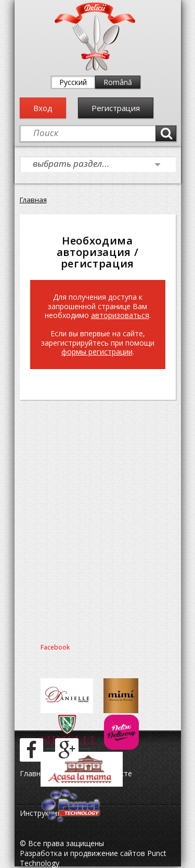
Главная (33, 200)
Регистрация (116, 108)
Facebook (55, 647)
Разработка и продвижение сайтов (82, 853)
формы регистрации (97, 352)
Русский (73, 82)
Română (118, 82)
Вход (43, 108)
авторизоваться (120, 315)
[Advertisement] (97, 518)
